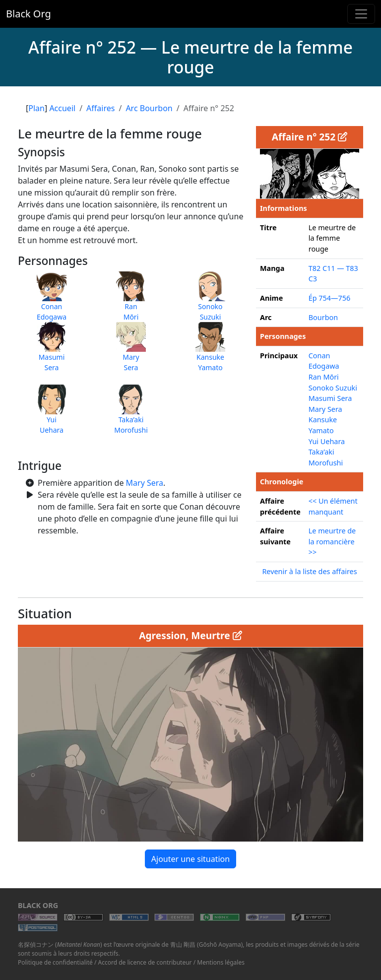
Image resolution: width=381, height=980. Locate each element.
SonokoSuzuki (210, 301)
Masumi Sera (330, 398)
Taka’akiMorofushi (131, 414)
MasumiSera (52, 352)
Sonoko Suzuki (333, 388)
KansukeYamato (210, 352)
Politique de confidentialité (55, 962)
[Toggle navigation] (361, 14)
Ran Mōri (324, 377)
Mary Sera (145, 483)
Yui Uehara (327, 441)
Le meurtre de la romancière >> (332, 541)
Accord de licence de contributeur (145, 962)
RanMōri (131, 301)
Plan (36, 108)
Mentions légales (221, 962)
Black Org (29, 14)
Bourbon (323, 317)
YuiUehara (52, 414)
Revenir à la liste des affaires (309, 571)
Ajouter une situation (190, 859)
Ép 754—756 (329, 298)
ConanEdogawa (52, 301)
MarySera (131, 352)
